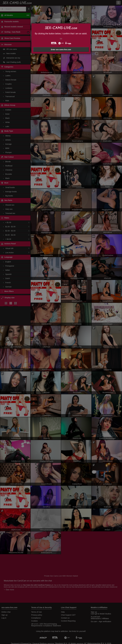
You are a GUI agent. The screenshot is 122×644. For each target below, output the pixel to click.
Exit (61, 39)
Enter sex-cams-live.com (61, 50)
